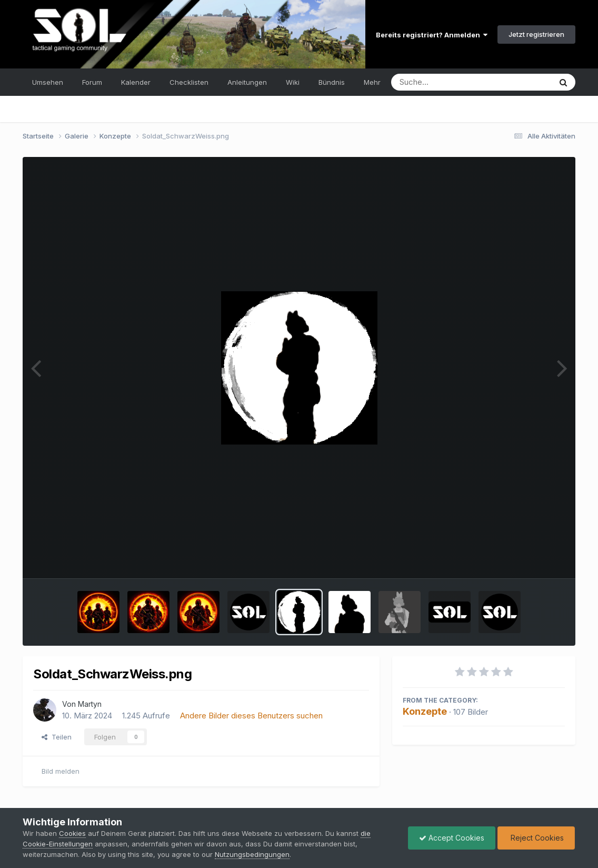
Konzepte (425, 711)
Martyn (90, 704)
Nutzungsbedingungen (252, 854)
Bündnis (332, 82)
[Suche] (450, 82)
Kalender (136, 82)
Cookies (72, 833)
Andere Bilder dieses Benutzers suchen (251, 716)
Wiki (293, 82)
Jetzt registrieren (536, 34)
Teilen (57, 737)
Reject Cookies (536, 838)
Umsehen (48, 82)
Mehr (372, 82)
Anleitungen (247, 82)
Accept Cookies (452, 838)
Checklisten (189, 82)
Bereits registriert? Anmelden (432, 35)
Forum (92, 82)
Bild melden (61, 771)
